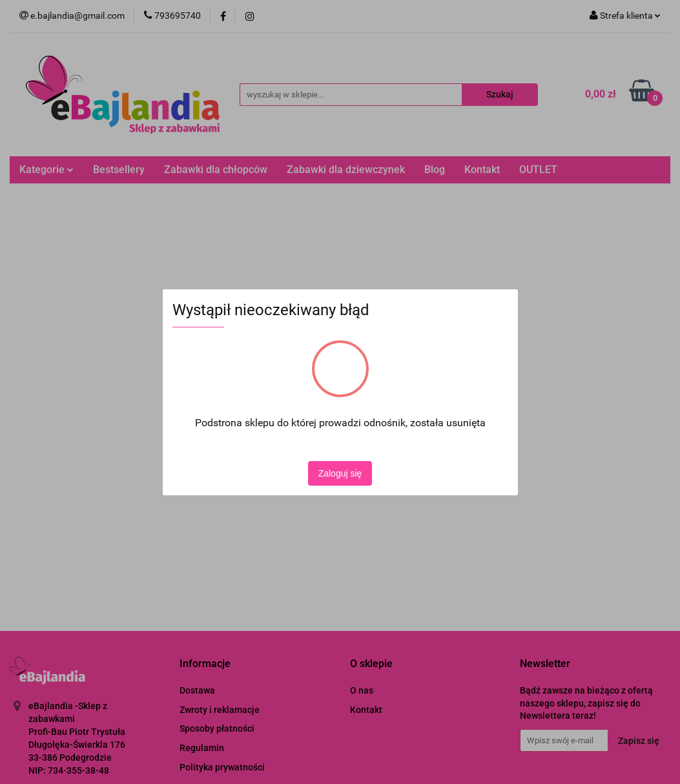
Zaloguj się (340, 473)
